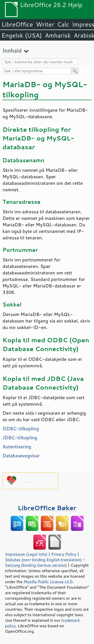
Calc (63, 24)
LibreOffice (17, 24)
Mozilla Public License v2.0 (48, 582)
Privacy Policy (64, 554)
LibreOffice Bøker (47, 508)
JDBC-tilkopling (20, 437)
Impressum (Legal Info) (26, 554)
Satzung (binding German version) (36, 565)
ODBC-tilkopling (21, 428)
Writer (45, 24)
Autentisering (17, 446)
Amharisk (58, 35)
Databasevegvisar (21, 455)
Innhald (12, 50)
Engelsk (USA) (22, 35)
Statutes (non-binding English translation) (43, 560)
